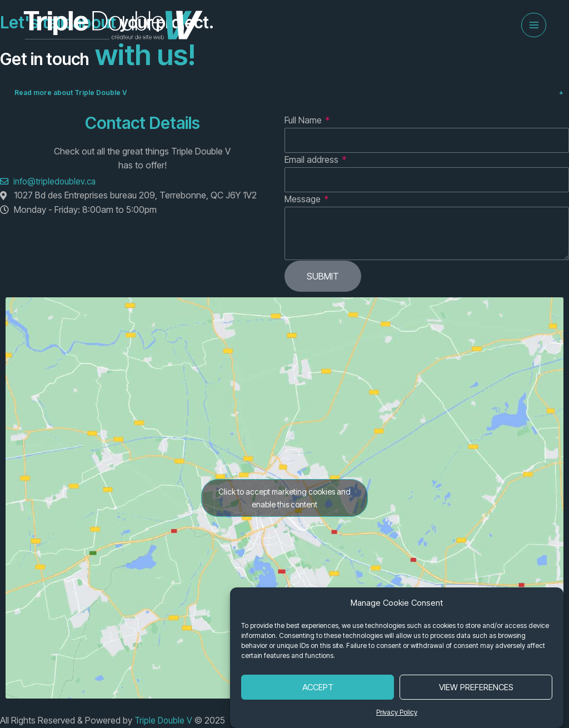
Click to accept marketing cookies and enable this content (284, 508)
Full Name (304, 130)
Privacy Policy (397, 712)
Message (304, 209)
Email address (313, 169)
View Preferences (476, 687)
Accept (318, 687)
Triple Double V (165, 721)
